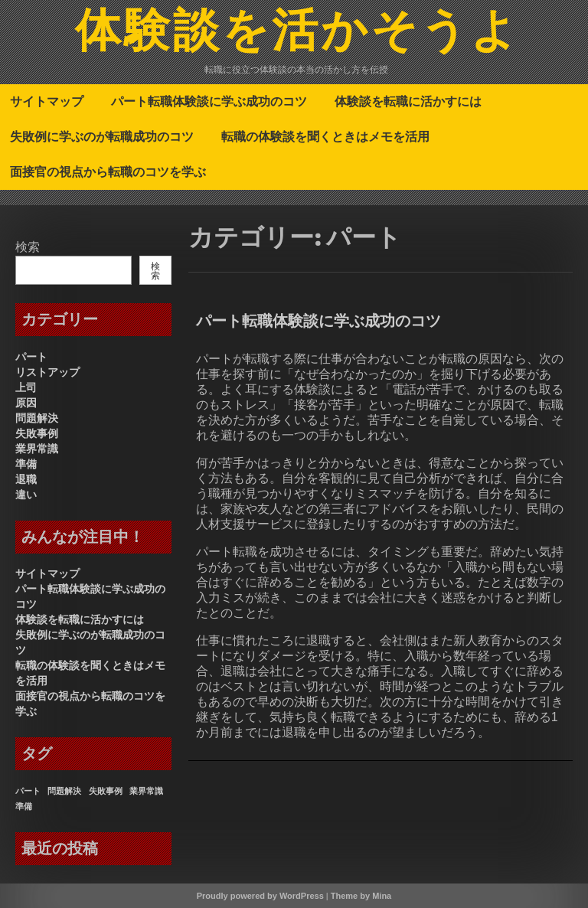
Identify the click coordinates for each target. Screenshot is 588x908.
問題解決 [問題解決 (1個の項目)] (64, 791)
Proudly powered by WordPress (260, 896)
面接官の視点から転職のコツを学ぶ (108, 171)
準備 (26, 464)
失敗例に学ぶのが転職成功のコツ (102, 136)
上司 (26, 387)
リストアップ (47, 372)
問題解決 (37, 418)
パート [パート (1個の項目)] (28, 791)
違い (26, 495)
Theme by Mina (361, 896)
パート (31, 357)
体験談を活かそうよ (297, 33)
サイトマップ (47, 101)
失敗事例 (37, 433)
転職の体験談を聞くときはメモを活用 (325, 136)
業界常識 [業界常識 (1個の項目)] (146, 791)
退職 (26, 479)
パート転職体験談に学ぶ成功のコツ (209, 101)
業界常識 (37, 449)
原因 (26, 403)
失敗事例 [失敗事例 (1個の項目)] (106, 791)
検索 (28, 247)
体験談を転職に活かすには (408, 101)
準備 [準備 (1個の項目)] (24, 806)
